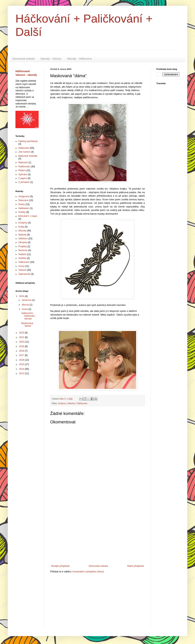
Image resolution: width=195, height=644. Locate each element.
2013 (22, 373)
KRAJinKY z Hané (28, 216)
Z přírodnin (24, 182)
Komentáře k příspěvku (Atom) (88, 572)
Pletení (22, 170)
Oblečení (71, 403)
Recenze (23, 250)
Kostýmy (62, 403)
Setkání (22, 254)
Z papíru (23, 178)
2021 (22, 337)
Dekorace (23, 200)
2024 (22, 296)
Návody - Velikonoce (79, 59)
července (27, 300)
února (25, 309)
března (26, 305)
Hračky (22, 212)
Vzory (21, 266)
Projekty (22, 246)
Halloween (24, 208)
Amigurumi (24, 196)
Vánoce (22, 270)
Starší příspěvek (135, 566)
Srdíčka (22, 258)
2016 (22, 360)
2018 (22, 351)
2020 (22, 342)
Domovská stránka (24, 59)
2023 (22, 333)
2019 (22, 346)
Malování (23, 162)
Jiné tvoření (24, 152)
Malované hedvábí (28, 156)
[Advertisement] (97, 536)
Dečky (22, 204)
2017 (22, 355)
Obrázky (23, 242)
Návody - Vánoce (51, 59)
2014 (22, 369)
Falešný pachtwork (28, 141)
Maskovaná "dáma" (27, 325)
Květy (21, 227)
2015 (22, 364)
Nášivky (22, 235)
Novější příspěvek (60, 566)
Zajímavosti (24, 274)
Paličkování (82, 403)
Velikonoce (24, 262)
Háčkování (24, 148)
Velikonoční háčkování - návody (29, 316)
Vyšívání (23, 174)
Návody (22, 231)
